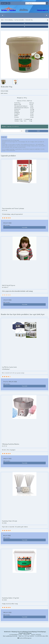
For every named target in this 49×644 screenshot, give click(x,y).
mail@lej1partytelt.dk (12, 636)
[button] (24, 23)
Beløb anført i (4, 3)
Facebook (21, 638)
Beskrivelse (4, 137)
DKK (9, 3)
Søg (47, 3)
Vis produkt (25, 227)
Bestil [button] (33, 131)
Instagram (28, 638)
